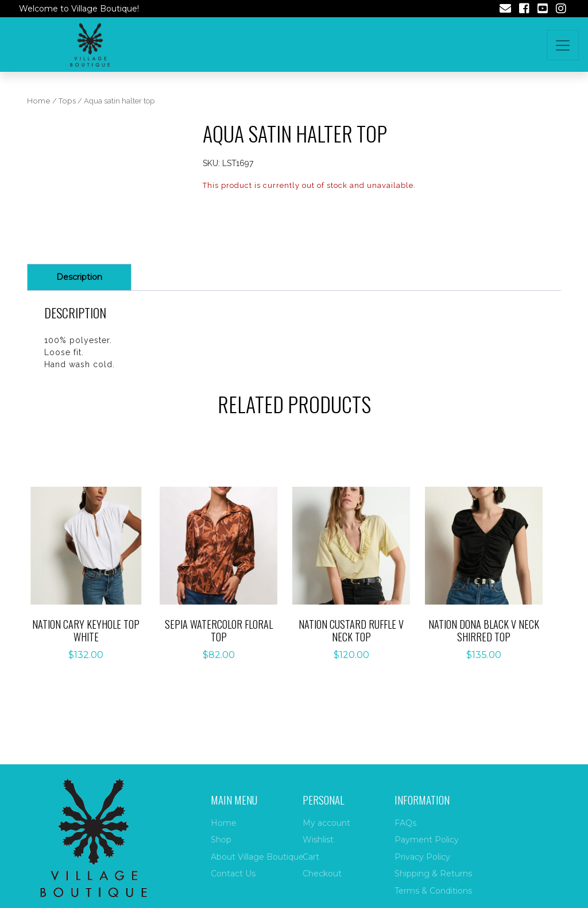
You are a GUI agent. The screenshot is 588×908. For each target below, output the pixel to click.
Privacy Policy (422, 857)
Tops (67, 101)
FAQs (405, 823)
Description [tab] (79, 277)
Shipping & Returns (433, 874)
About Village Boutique (257, 857)
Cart (311, 857)
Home (39, 101)
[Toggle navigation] (563, 45)
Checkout (322, 874)
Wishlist (318, 840)
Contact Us (233, 874)
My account (326, 823)
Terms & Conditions (433, 891)
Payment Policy (427, 840)
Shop (221, 840)
